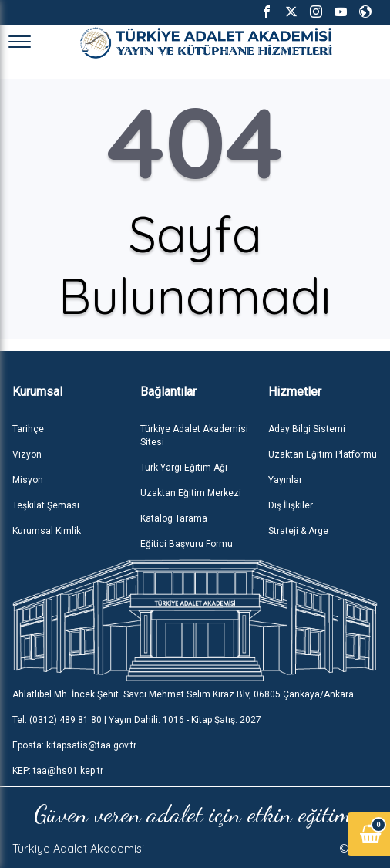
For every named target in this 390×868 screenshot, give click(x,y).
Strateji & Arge (298, 531)
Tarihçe (28, 429)
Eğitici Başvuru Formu (187, 544)
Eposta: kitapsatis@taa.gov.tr (74, 745)
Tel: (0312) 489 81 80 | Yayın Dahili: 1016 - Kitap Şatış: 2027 (137, 720)
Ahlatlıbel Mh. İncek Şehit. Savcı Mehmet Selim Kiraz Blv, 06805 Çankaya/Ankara (183, 694)
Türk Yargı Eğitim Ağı (184, 468)
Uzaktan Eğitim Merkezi (191, 493)
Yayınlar (285, 480)
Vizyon (27, 454)
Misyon (28, 480)
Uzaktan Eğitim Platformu (323, 454)
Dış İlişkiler (291, 505)
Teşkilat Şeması (46, 505)
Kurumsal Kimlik (47, 531)
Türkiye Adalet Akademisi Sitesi (194, 436)
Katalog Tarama (174, 518)
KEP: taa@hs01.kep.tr (58, 771)
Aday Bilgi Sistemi (307, 429)
